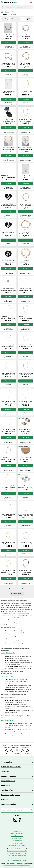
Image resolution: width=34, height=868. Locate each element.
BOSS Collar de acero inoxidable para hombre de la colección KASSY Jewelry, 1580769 (26, 374)
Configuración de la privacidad (17, 845)
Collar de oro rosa (7, 676)
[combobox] (18, 7)
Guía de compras (17, 843)
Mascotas (5, 799)
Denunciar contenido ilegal (17, 589)
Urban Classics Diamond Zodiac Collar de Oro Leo (26, 64)
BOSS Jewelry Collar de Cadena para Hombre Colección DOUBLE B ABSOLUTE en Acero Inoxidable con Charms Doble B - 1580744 (26, 571)
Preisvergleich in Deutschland (17, 858)
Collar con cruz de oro (8, 697)
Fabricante (15, 19)
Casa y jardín (6, 771)
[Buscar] (2, 7)
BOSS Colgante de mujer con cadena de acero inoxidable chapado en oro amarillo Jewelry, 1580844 (8, 318)
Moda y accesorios (8, 804)
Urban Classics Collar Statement (8, 36)
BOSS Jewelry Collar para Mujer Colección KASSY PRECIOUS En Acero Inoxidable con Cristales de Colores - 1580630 (26, 346)
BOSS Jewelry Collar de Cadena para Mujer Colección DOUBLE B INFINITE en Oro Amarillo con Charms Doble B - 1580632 (8, 571)
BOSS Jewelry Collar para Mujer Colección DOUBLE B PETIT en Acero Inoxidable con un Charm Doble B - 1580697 (8, 430)
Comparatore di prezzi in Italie (17, 851)
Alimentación (6, 762)
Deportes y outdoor (9, 776)
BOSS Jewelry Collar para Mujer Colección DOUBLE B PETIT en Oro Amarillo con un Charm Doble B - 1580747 (8, 374)
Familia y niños (7, 790)
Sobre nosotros (17, 841)
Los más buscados (17, 836)
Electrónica (5, 785)
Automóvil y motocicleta (11, 767)
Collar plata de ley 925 (8, 653)
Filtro (29, 19)
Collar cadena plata (7, 720)
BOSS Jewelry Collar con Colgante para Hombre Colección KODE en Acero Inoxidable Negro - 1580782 (8, 346)
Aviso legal (17, 831)
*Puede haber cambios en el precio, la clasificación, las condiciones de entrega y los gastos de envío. (17, 864)
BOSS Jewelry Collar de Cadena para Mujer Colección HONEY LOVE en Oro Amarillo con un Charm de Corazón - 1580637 (8, 543)
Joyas (7, 12)
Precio (5, 19)
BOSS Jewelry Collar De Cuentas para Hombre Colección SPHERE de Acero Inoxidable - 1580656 (26, 120)
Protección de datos (17, 834)
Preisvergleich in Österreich (17, 856)
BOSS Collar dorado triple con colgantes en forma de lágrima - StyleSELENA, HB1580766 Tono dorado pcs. (26, 318)
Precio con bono (24, 418)
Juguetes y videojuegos (11, 795)
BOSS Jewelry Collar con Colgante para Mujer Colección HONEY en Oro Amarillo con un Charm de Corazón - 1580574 (8, 402)
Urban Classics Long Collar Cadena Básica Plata (8, 64)
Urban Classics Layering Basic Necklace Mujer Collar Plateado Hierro (26, 36)
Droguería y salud (8, 781)
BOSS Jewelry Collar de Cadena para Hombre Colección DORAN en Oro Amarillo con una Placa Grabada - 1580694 (26, 92)
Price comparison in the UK (17, 860)
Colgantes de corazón (8, 628)
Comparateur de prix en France (17, 853)
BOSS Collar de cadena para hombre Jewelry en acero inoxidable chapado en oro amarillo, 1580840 (8, 459)
